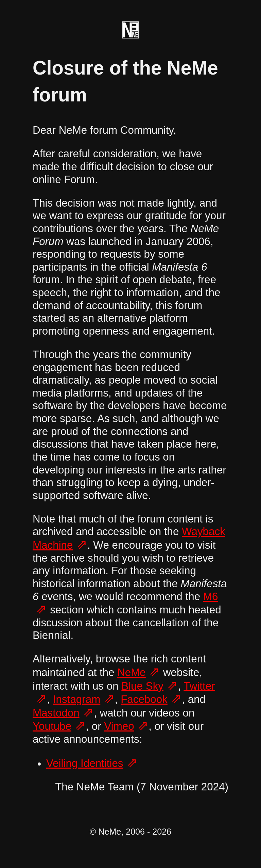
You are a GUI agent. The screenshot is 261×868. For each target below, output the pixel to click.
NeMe (132, 672)
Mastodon (56, 713)
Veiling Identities (85, 763)
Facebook (144, 699)
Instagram (77, 699)
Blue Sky (142, 686)
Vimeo (119, 726)
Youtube (52, 726)
